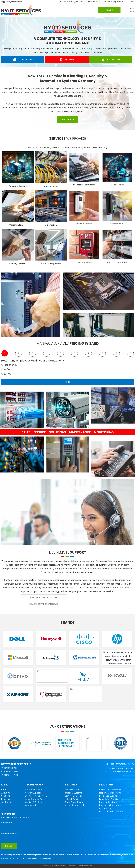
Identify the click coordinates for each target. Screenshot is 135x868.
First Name (7, 823)
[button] (132, 10)
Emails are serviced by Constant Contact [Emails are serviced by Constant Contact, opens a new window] (68, 858)
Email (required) (10, 834)
